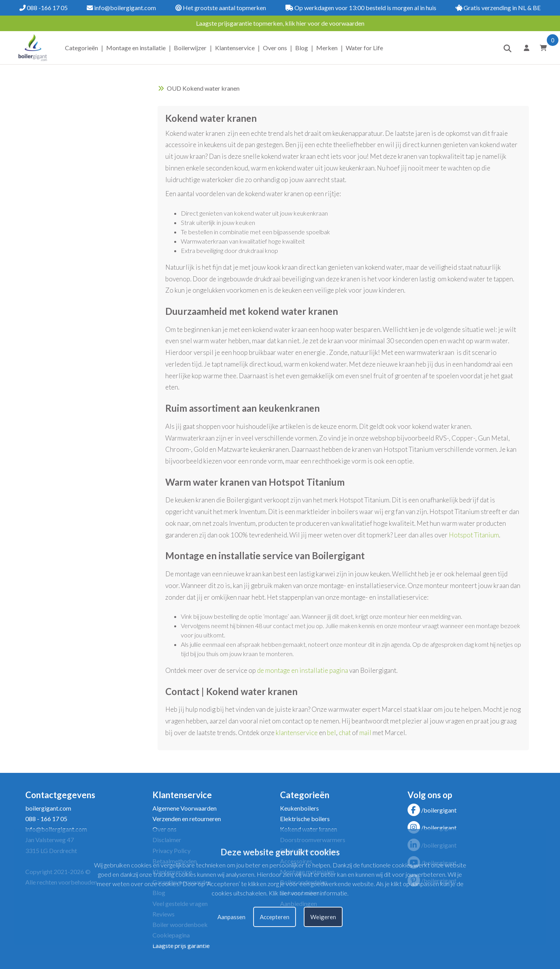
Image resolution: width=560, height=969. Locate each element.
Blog (302, 48)
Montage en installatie (136, 48)
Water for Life (364, 48)
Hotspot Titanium (474, 535)
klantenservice (297, 733)
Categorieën (81, 48)
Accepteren (275, 917)
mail (365, 733)
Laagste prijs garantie (181, 945)
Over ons (275, 48)
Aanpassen (231, 917)
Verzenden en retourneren (187, 819)
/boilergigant (432, 810)
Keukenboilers (299, 808)
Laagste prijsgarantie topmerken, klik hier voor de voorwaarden (280, 23)
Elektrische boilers (305, 819)
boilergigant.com (48, 808)
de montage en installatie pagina (303, 670)
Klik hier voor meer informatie (308, 893)
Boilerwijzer (190, 48)
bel (332, 733)
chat (345, 733)
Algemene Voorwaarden (185, 808)
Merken (327, 48)
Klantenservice (235, 48)
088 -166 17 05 (44, 8)
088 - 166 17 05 (46, 819)
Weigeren (323, 917)
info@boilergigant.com (121, 8)
